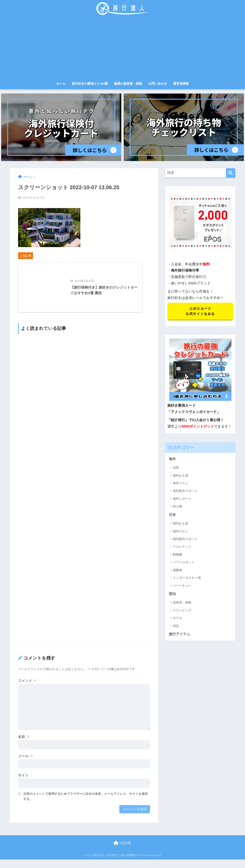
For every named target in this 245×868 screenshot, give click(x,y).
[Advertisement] (122, 48)
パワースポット (184, 563)
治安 (176, 468)
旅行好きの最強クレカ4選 (90, 84)
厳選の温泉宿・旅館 (128, 84)
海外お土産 (181, 476)
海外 (172, 459)
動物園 (177, 555)
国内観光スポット (185, 539)
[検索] (231, 173)
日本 (172, 515)
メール (26, 759)
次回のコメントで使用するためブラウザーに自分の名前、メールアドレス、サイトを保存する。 (86, 800)
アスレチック (182, 547)
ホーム (61, 84)
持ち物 (177, 507)
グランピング (182, 611)
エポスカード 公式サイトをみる (200, 311)
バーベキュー (182, 586)
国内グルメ (181, 532)
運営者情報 (181, 84)
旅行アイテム (179, 635)
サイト (23, 778)
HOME (122, 846)
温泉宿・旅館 (182, 603)
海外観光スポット (185, 491)
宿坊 (176, 626)
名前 (24, 740)
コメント (27, 684)
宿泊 (172, 594)
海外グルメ (181, 483)
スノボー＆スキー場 (187, 578)
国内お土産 (181, 524)
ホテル (177, 619)
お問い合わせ (158, 84)
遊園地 (177, 570)
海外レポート (182, 499)
